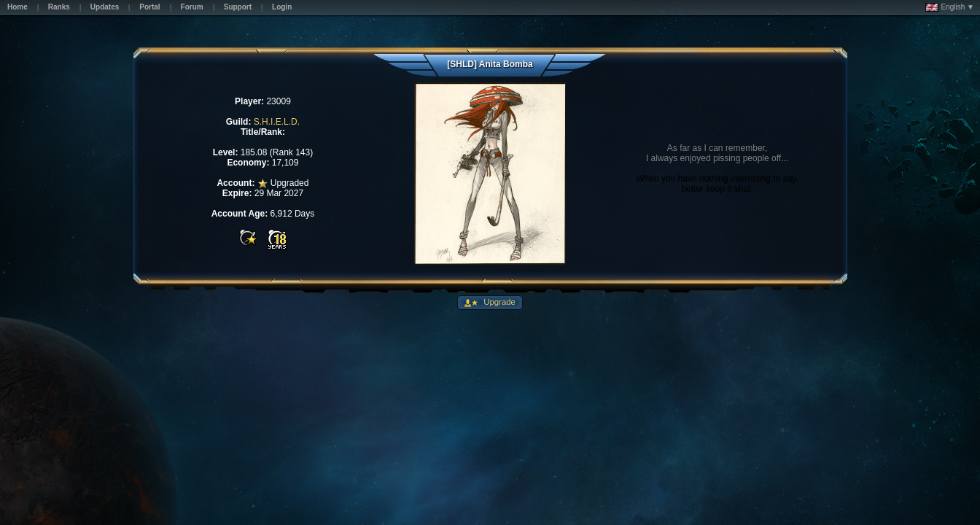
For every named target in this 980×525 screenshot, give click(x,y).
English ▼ (950, 7)
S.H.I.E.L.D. (277, 122)
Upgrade (498, 302)
